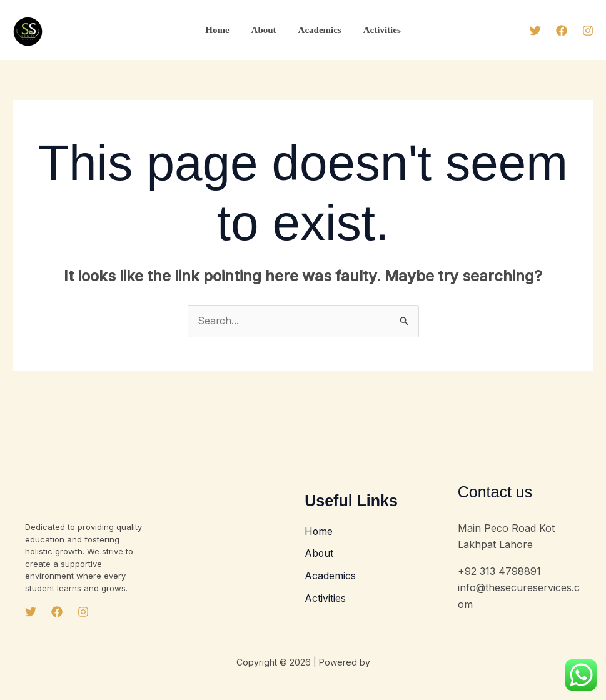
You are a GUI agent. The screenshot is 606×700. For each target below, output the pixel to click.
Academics (318, 30)
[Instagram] (588, 31)
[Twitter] (535, 31)
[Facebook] (562, 31)
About (265, 30)
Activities (377, 30)
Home (222, 30)
